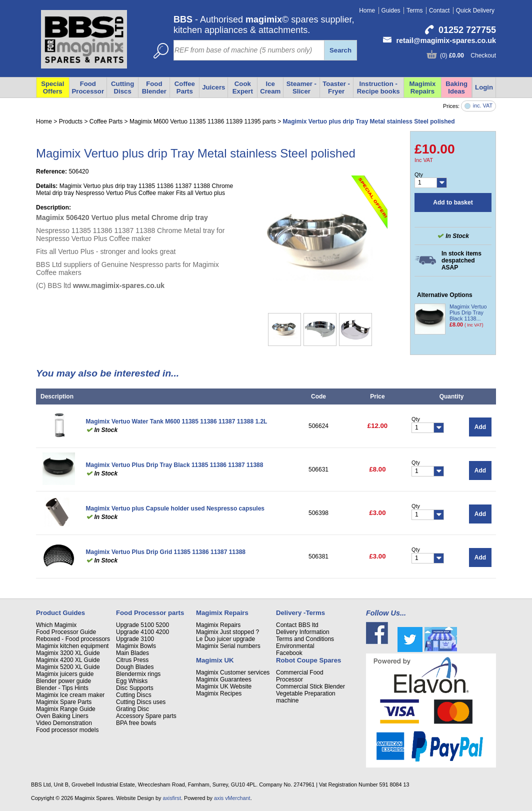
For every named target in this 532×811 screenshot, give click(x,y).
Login (484, 87)
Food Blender (154, 87)
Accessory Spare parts (146, 716)
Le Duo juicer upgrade (225, 639)
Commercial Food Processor (300, 676)
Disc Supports (135, 688)
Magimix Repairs (423, 87)
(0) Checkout (468, 55)
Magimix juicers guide (65, 674)
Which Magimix (56, 625)
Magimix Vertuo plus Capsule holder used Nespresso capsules (175, 508)
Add (480, 427)
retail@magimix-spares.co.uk (446, 40)
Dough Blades (135, 667)
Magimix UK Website (224, 686)
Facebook (289, 653)
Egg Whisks (132, 681)
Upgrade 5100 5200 (142, 625)
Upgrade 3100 (135, 639)
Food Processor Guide (66, 632)
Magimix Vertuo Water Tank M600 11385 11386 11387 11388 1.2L (177, 421)
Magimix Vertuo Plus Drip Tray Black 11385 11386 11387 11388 (175, 465)
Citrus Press (132, 660)
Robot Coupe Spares (308, 660)
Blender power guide (63, 681)
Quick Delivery (475, 10)
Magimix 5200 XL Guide (68, 667)
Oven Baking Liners (62, 716)
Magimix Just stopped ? (227, 632)
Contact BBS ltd (297, 625)
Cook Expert (243, 87)
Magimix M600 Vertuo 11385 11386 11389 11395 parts (203, 121)
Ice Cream (270, 87)
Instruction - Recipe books (378, 87)
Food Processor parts (150, 613)
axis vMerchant (232, 798)
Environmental (295, 646)
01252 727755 (467, 30)
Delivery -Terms (300, 613)
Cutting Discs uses (141, 702)
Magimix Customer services (233, 672)
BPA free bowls (136, 723)
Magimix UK (215, 660)
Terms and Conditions (305, 639)
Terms (415, 10)
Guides (391, 10)
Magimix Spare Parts (64, 702)
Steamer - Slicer (301, 87)
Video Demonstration (64, 723)
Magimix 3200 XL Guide (68, 653)
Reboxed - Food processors (73, 639)
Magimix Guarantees (224, 679)
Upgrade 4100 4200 (142, 632)
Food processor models (67, 730)
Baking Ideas (456, 87)
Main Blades (132, 653)
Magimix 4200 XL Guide (68, 660)
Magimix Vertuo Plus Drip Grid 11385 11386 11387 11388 (166, 552)
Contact (439, 10)
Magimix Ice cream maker (70, 695)
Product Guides (60, 613)
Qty (419, 174)
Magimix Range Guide (66, 709)
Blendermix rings (138, 674)
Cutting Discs (134, 695)
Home (367, 10)
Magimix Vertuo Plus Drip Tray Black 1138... (468, 312)
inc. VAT (483, 106)
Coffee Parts (185, 87)
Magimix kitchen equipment (72, 646)
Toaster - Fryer (336, 87)
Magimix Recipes (219, 693)
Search (340, 50)
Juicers (213, 87)
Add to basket (453, 202)
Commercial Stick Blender (310, 686)
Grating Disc (132, 709)
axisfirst (172, 798)
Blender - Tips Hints (62, 688)
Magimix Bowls (136, 646)
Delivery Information (303, 632)
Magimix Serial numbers (228, 646)
